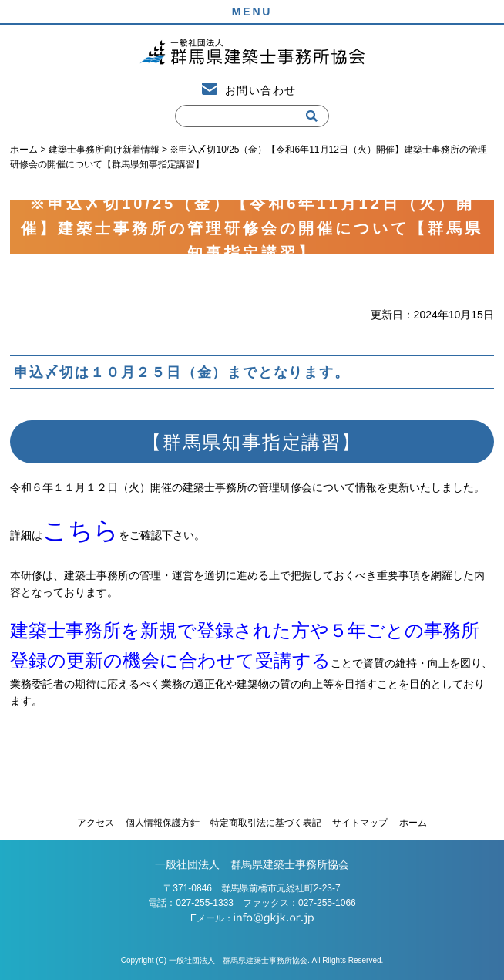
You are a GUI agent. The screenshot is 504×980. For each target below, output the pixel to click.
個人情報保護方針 (163, 823)
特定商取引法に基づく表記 (266, 823)
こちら (81, 530)
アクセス (96, 823)
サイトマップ (360, 823)
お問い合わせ (260, 90)
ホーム (413, 823)
